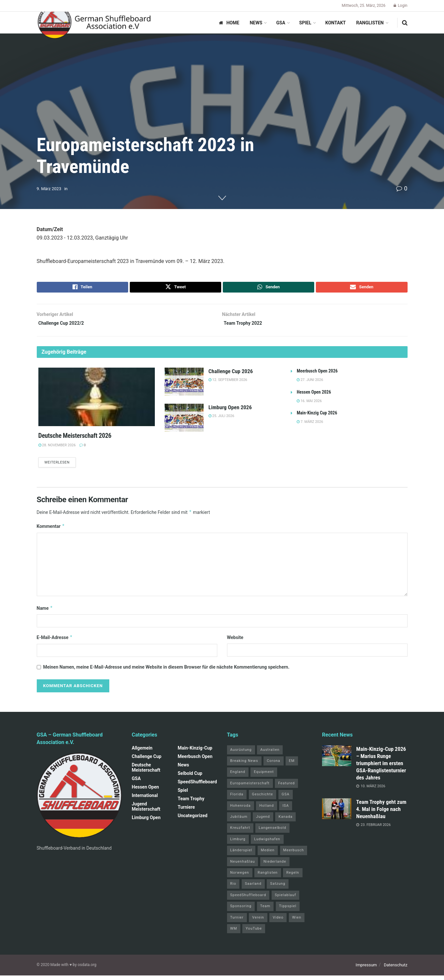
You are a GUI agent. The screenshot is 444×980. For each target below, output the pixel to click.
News (256, 23)
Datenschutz (396, 970)
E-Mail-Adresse (55, 642)
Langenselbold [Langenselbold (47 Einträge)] (272, 833)
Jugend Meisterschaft (146, 811)
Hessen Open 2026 (314, 396)
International (145, 800)
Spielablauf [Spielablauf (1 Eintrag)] (286, 900)
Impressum (366, 970)
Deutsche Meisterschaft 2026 (75, 439)
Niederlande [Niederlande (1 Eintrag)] (275, 866)
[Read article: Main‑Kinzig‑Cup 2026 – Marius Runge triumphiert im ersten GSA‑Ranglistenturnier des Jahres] (337, 760)
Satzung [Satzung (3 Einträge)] (278, 889)
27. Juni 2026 (310, 384)
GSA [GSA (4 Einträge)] (286, 799)
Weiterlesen (60, 466)
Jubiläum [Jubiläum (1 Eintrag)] (239, 822)
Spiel (305, 23)
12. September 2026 (228, 384)
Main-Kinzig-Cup (195, 752)
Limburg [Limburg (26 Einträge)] (238, 844)
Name (45, 613)
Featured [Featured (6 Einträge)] (286, 788)
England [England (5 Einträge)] (238, 777)
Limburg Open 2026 (230, 411)
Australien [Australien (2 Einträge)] (270, 754)
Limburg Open (146, 822)
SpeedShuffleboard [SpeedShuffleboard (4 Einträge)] (248, 900)
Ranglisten (370, 23)
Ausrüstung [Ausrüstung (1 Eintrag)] (241, 754)
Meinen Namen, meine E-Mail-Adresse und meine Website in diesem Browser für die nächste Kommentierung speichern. (166, 672)
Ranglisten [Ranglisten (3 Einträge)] (268, 877)
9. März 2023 (49, 189)
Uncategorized (192, 820)
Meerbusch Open (195, 761)
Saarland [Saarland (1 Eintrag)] (253, 889)
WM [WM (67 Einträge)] (234, 933)
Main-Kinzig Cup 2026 (317, 417)
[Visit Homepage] (94, 23)
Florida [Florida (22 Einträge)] (237, 799)
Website (235, 642)
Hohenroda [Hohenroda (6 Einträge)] (241, 810)
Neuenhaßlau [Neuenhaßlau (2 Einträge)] (243, 866)
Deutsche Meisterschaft (146, 772)
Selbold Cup (190, 778)
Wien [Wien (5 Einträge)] (297, 922)
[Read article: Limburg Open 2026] (184, 422)
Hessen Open (145, 791)
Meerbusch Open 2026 (317, 375)
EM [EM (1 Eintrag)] (292, 766)
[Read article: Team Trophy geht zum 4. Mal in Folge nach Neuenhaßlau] (337, 813)
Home (229, 23)
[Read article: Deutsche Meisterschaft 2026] (97, 401)
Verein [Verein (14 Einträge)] (258, 922)
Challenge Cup (147, 761)
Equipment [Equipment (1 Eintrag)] (264, 777)
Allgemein (142, 752)
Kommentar (51, 531)
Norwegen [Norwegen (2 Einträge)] (240, 877)
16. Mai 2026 (309, 405)
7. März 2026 (310, 426)
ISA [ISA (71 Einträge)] (286, 810)
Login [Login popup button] (401, 6)
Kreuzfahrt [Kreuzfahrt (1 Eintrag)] (240, 833)
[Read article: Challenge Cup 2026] (184, 385)
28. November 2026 (57, 449)
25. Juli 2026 (221, 420)
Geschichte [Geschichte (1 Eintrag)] (263, 799)
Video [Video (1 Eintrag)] (278, 922)
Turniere (186, 812)
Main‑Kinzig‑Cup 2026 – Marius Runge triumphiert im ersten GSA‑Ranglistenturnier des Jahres (381, 768)
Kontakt (336, 23)
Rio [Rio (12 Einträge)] (233, 889)
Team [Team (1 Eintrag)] (265, 911)
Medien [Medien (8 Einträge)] (268, 855)
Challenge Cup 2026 (231, 375)
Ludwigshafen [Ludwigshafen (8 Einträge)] (267, 844)
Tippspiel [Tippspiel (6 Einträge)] (288, 911)
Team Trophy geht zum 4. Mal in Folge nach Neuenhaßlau (381, 814)
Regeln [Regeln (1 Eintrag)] (293, 877)
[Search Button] (405, 23)
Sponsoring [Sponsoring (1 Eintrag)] (241, 911)
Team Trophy (191, 803)
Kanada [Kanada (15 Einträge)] (285, 822)
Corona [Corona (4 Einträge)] (273, 766)
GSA (281, 23)
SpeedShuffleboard (197, 786)
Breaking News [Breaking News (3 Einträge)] (244, 766)
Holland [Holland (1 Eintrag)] (267, 810)
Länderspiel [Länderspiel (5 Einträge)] (241, 855)
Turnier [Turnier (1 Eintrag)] (237, 922)
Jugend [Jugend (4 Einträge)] (263, 822)
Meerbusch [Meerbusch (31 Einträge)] (294, 855)
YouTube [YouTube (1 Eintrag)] (254, 933)
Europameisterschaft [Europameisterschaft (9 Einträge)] (250, 788)
